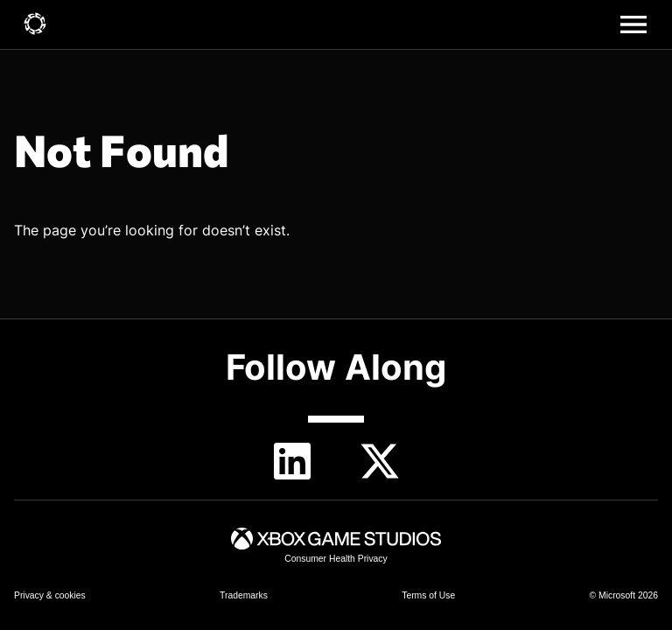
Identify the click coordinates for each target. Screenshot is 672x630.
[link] (35, 24)
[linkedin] (292, 461)
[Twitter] (380, 461)
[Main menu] (633, 24)
